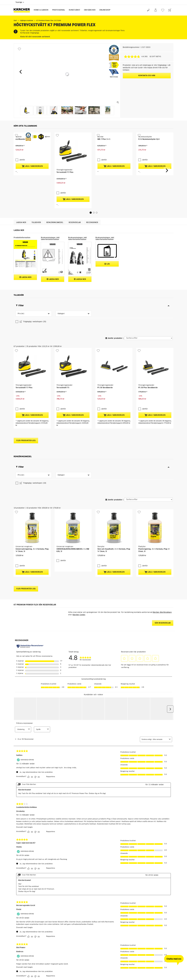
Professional (59, 10)
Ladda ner (21, 197)
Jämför (22, 167)
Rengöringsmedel (55, 197)
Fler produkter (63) (26, 386)
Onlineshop (105, 10)
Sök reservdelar (163, 547)
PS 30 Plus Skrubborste (148, 346)
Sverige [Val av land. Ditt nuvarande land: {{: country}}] (20, 2)
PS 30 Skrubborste (105, 346)
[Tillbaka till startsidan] (23, 10)
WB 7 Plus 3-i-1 (104, 156)
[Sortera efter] (148, 312)
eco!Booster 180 (22, 156)
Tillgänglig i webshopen (33, 296)
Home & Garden (41, 10)
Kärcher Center (79, 539)
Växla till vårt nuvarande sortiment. (35, 37)
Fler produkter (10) (26, 513)
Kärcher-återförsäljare (162, 537)
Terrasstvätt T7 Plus (65, 156)
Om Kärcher (90, 10)
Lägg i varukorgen (32, 174)
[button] (21, 72)
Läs (107, 238)
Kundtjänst (74, 10)
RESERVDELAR (75, 197)
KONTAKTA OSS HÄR (147, 76)
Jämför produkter (114, 313)
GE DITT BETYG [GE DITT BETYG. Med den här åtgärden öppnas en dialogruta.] (155, 57)
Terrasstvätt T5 (63, 346)
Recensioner (92, 197)
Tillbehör (36, 197)
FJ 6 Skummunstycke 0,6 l (149, 156)
